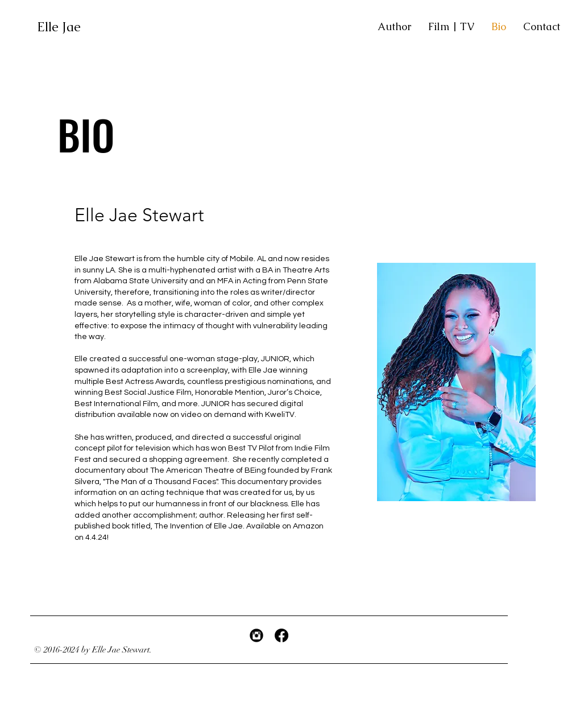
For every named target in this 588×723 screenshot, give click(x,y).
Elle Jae (61, 27)
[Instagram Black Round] (256, 635)
